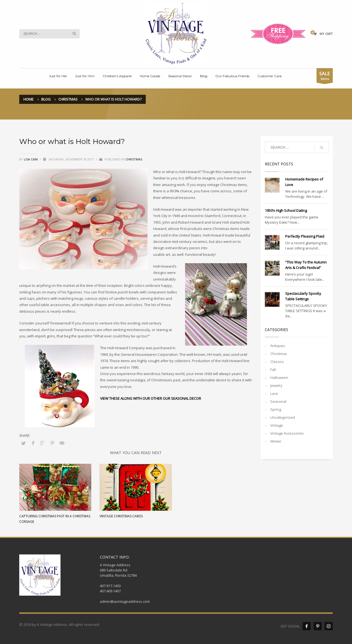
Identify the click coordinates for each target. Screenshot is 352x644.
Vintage (277, 425)
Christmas (134, 159)
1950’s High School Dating (286, 210)
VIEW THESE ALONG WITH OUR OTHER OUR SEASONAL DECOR (151, 398)
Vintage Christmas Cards (121, 516)
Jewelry (276, 385)
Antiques (278, 346)
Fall (273, 370)
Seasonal (278, 401)
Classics (277, 362)
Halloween (279, 377)
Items (325, 77)
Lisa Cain (31, 159)
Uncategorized (283, 417)
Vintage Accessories (287, 433)
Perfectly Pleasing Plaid (305, 236)
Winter (276, 441)
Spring (276, 409)
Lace (274, 393)
